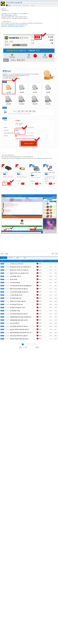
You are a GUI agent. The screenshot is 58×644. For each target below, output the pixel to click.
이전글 (2, 238)
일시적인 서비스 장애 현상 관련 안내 (18, 285)
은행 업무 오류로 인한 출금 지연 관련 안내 (19, 276)
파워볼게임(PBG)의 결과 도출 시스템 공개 (19, 304)
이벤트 (18, 242)
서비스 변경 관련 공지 (15, 307)
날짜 (51, 245)
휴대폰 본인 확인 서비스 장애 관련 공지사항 (19, 257)
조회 (56, 245)
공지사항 (11, 242)
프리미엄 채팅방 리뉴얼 (15, 294)
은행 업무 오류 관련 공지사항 (16, 279)
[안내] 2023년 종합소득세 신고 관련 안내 (19, 298)
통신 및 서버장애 (13, 263)
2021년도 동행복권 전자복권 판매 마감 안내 (19, 313)
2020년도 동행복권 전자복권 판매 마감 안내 (19, 323)
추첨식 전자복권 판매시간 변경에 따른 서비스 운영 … (21, 316)
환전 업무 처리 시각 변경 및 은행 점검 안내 (19, 254)
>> (35, 328)
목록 (53, 238)
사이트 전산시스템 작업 (15, 266)
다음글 (6, 238)
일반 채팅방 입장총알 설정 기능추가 (18, 291)
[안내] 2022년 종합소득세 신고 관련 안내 (19, 310)
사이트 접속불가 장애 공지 (16, 260)
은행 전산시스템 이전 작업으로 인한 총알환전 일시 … (21, 269)
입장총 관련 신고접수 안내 (16, 282)
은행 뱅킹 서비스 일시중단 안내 (17, 248)
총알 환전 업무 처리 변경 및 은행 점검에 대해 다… (21, 251)
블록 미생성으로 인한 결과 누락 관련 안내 (19, 273)
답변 (56, 238)
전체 (4, 242)
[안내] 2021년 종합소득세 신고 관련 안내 (19, 319)
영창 (25, 242)
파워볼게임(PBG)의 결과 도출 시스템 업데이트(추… (21, 301)
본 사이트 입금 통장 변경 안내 (16, 288)
